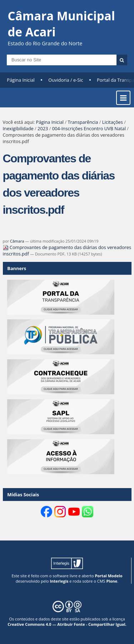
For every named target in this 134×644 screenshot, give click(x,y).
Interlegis (59, 581)
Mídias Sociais (23, 495)
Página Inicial (21, 80)
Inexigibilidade (18, 128)
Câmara (17, 241)
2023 (43, 128)
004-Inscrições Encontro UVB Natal (89, 128)
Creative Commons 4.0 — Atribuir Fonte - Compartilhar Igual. (67, 624)
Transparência (83, 122)
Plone (112, 581)
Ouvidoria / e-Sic (66, 80)
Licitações (113, 122)
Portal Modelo (108, 576)
